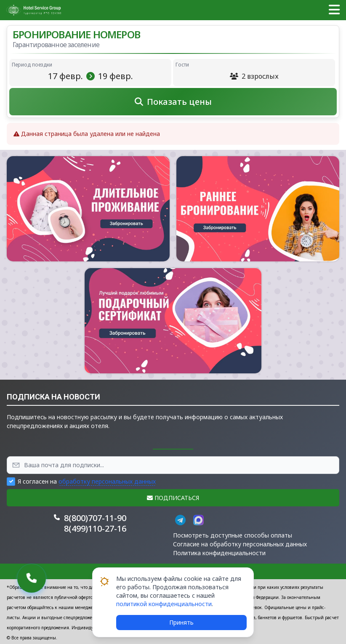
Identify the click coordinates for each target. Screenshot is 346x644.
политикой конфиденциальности (164, 604)
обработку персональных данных (107, 481)
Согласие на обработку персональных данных (240, 544)
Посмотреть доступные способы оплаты (233, 535)
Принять (181, 622)
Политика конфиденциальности (219, 553)
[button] (334, 10)
